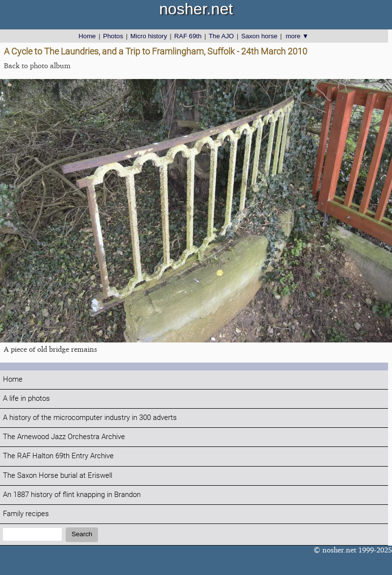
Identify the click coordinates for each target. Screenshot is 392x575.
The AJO (221, 36)
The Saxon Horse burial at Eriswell (58, 476)
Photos (113, 36)
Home (87, 36)
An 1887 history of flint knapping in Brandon (72, 495)
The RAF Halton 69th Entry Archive (58, 456)
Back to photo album (37, 65)
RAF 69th (188, 36)
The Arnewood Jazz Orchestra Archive (64, 437)
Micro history (149, 36)
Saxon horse (259, 36)
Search (82, 534)
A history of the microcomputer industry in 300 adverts (90, 418)
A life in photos (26, 399)
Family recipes (26, 514)
